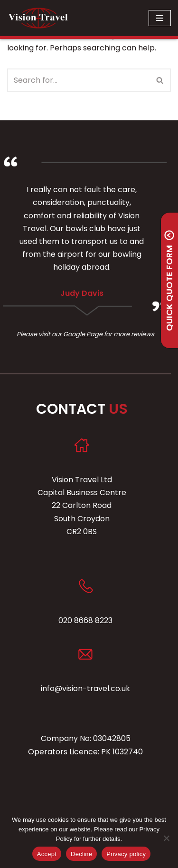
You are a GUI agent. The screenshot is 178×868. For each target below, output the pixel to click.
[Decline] (166, 838)
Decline (81, 854)
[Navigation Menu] (160, 18)
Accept (47, 854)
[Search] (78, 80)
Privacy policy (126, 854)
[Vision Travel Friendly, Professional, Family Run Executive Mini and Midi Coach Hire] (38, 18)
